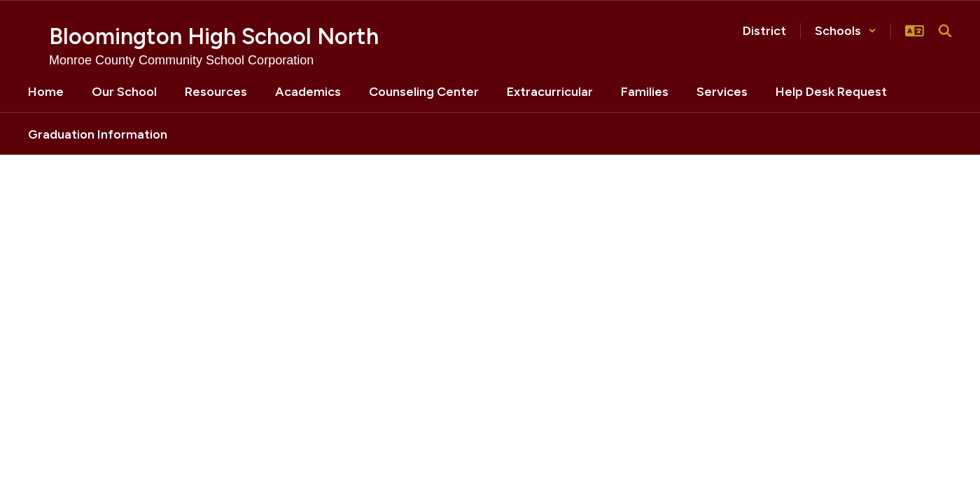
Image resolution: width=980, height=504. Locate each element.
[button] (846, 31)
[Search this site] (945, 31)
